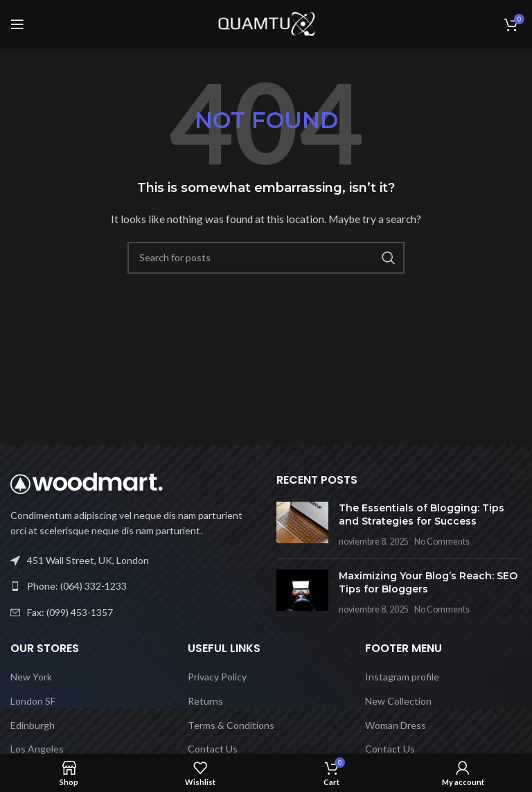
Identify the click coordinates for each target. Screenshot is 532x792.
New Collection (398, 701)
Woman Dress (396, 725)
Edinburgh (33, 725)
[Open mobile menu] (17, 24)
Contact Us (213, 749)
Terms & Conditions (231, 725)
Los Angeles (37, 749)
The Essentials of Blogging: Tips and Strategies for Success (422, 515)
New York (31, 677)
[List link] (133, 586)
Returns (205, 701)
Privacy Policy (217, 677)
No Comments (442, 542)
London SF (33, 701)
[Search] (266, 258)
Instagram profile (402, 677)
